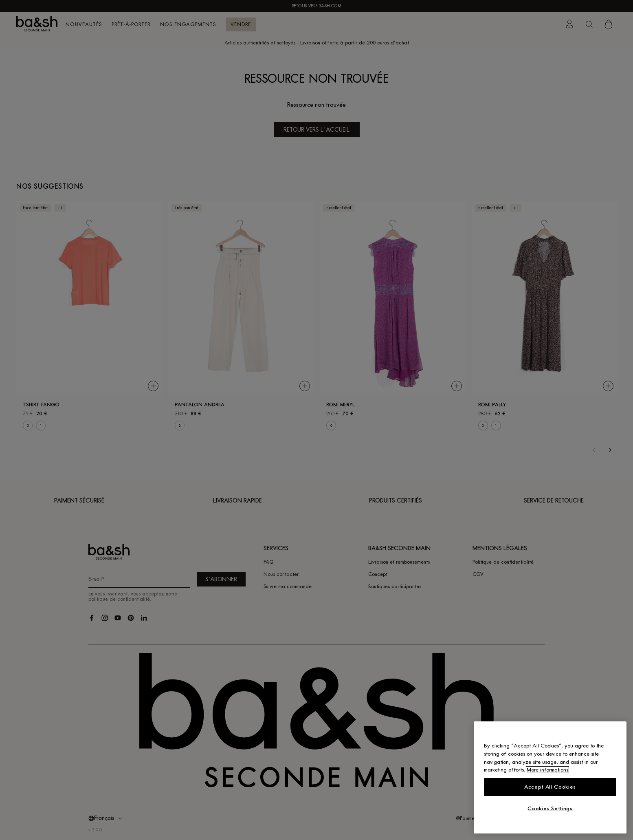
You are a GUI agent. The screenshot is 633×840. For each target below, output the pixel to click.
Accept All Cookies (550, 787)
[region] (550, 777)
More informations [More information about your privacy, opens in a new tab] (547, 770)
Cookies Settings (550, 808)
